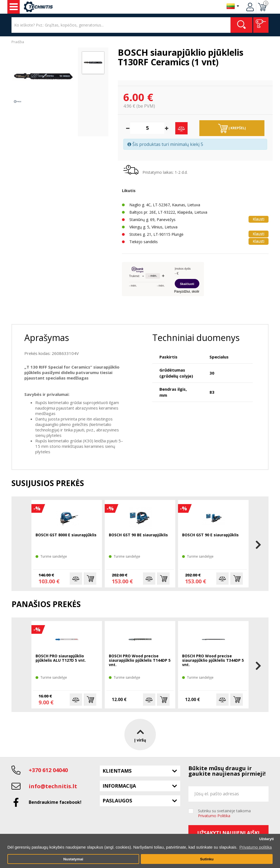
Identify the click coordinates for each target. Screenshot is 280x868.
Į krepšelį (232, 128)
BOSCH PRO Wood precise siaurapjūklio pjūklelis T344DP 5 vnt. (213, 660)
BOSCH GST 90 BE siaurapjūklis (138, 535)
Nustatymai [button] (73, 859)
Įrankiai (14, 7)
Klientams (117, 771)
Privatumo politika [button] (255, 847)
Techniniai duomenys (196, 338)
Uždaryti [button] (266, 839)
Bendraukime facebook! (55, 802)
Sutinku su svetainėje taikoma (224, 813)
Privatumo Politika (214, 816)
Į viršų (140, 734)
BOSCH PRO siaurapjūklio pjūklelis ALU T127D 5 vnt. (61, 658)
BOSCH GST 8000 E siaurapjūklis (66, 535)
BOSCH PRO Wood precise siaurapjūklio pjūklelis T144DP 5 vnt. (140, 660)
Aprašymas (47, 338)
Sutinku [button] (207, 859)
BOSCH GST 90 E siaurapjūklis (210, 535)
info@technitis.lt (53, 786)
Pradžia (18, 42)
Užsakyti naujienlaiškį (228, 833)
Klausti (259, 219)
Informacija (119, 786)
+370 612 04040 (48, 770)
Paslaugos (117, 801)
